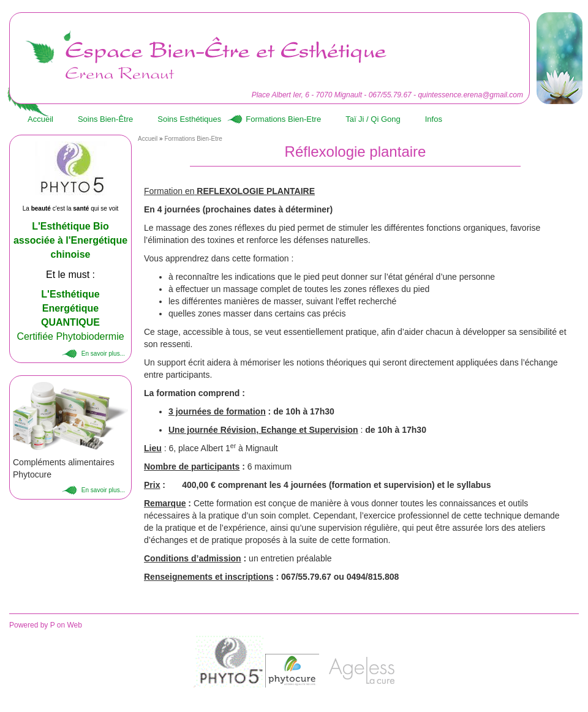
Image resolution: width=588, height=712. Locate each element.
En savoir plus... (103, 354)
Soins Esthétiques (189, 119)
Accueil (40, 119)
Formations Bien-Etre (283, 119)
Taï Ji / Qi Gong (373, 119)
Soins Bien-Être (105, 119)
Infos (434, 119)
